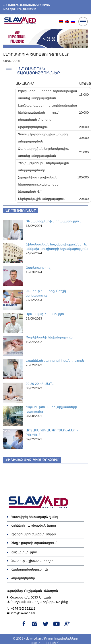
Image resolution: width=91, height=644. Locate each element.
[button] (45, 71)
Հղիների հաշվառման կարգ (33, 525)
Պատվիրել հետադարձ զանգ (34, 517)
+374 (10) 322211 (26, 9)
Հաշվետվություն (24, 552)
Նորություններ (21, 210)
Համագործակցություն (29, 569)
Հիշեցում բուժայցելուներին (33, 534)
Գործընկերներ (23, 578)
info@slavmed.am (21, 613)
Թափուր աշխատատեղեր (32, 561)
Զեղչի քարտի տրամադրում (34, 543)
